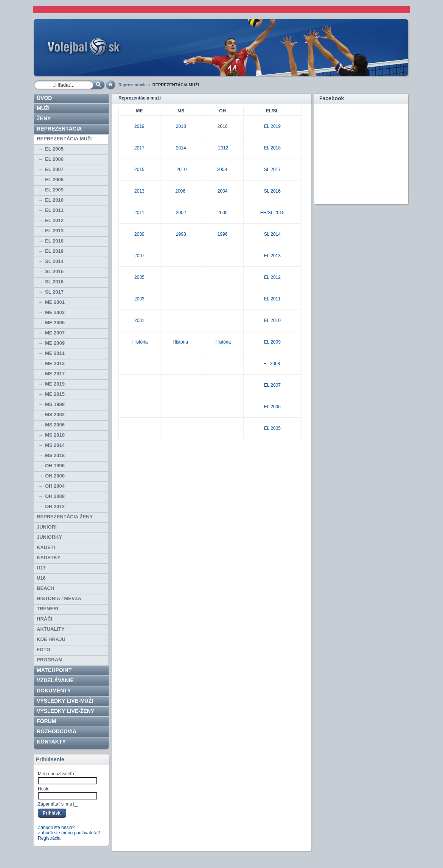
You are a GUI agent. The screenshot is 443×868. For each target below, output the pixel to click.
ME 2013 (55, 363)
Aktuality (51, 629)
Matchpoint (54, 670)
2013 (139, 191)
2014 (181, 148)
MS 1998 (55, 404)
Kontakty (51, 742)
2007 (139, 256)
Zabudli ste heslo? (56, 828)
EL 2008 (54, 180)
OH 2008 (55, 496)
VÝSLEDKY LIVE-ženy (65, 711)
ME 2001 (55, 302)
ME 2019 (55, 384)
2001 (139, 320)
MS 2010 (55, 435)
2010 (182, 170)
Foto (44, 649)
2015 (139, 170)
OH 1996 (55, 466)
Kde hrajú (51, 639)
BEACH (45, 588)
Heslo (44, 789)
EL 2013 (54, 231)
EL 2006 (54, 159)
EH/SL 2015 (272, 213)
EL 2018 (54, 241)
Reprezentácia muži (140, 98)
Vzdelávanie (55, 680)
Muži (43, 108)
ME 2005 (55, 323)
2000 (223, 213)
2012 (223, 148)
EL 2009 (54, 190)
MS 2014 (55, 445)
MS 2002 (55, 415)
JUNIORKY (49, 537)
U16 (41, 578)
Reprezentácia (133, 85)
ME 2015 (55, 394)
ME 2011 (55, 353)
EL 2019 (54, 251)
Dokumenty (54, 691)
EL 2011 (54, 210)
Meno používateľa (56, 774)
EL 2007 (54, 169)
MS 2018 (55, 455)
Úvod (44, 98)
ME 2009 (55, 343)
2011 (139, 213)
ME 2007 (55, 333)
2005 (139, 277)
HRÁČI (44, 619)
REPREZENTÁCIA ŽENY (65, 517)
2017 (139, 148)
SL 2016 (54, 282)
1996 (223, 234)
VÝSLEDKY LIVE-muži (65, 701)
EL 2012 (54, 220)
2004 (223, 191)
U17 (41, 568)
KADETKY (49, 558)
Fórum (46, 721)
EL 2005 (54, 149)
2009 (139, 234)
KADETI (46, 547)
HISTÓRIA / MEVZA (59, 598)
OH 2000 (55, 476)
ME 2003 (55, 312)
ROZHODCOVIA (57, 731)
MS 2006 (55, 425)
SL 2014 (54, 261)
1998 (181, 234)
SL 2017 (54, 292)
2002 (181, 213)
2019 (139, 126)
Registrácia (49, 838)
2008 (222, 170)
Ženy (44, 118)
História (140, 342)
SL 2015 (54, 271)
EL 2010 (54, 200)
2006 (180, 191)
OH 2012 (55, 506)
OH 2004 (55, 486)
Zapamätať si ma (55, 804)
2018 (181, 126)
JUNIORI (47, 527)
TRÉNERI (47, 609)
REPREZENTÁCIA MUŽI (64, 139)
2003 (139, 299)
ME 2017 (55, 374)
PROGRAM (50, 660)
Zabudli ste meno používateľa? (69, 833)
